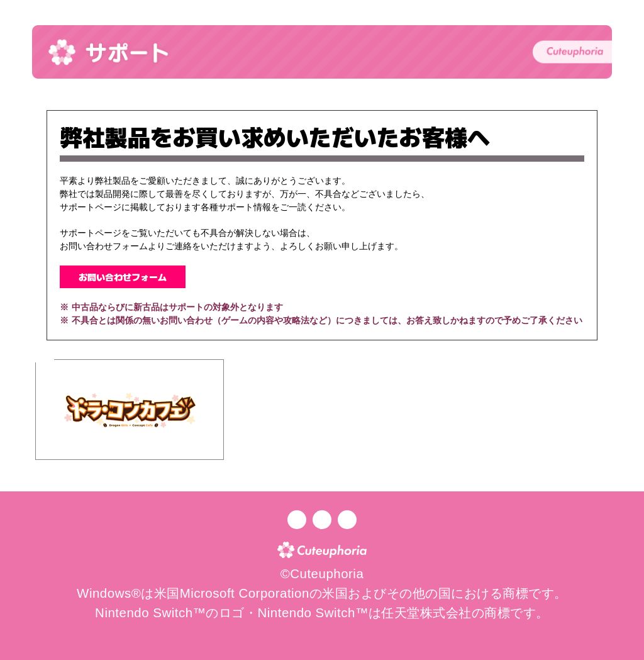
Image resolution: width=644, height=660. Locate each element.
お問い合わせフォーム (123, 277)
